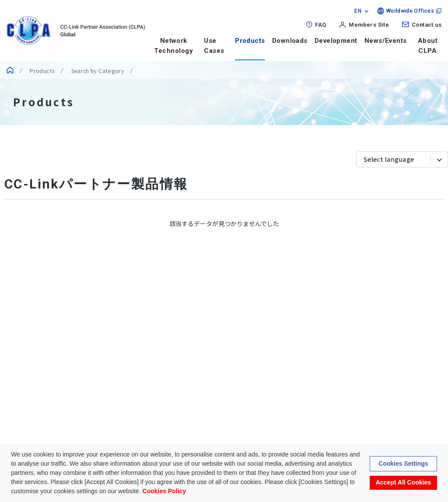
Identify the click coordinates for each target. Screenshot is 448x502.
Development (336, 41)
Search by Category (97, 71)
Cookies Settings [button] (403, 464)
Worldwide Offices (410, 11)
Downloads (290, 41)
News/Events (386, 41)
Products (250, 41)
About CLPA (428, 46)
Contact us (427, 25)
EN (358, 11)
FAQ (320, 25)
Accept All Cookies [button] (403, 483)
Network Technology (173, 46)
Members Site (369, 25)
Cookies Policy (164, 492)
